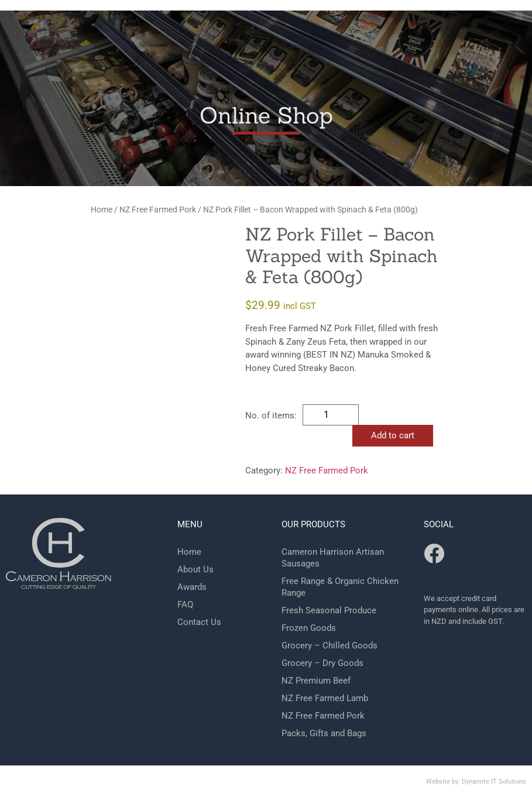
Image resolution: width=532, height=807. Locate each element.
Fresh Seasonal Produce (329, 610)
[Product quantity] (331, 415)
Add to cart (393, 435)
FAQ (185, 605)
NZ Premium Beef (316, 681)
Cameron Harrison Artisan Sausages (333, 558)
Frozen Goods (309, 628)
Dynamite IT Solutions (494, 782)
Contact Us (199, 622)
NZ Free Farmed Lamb (325, 698)
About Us (195, 569)
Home (102, 210)
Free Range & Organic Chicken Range (340, 587)
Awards (192, 587)
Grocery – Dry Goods (322, 663)
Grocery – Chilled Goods (330, 645)
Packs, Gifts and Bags (324, 733)
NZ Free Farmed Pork (158, 210)
